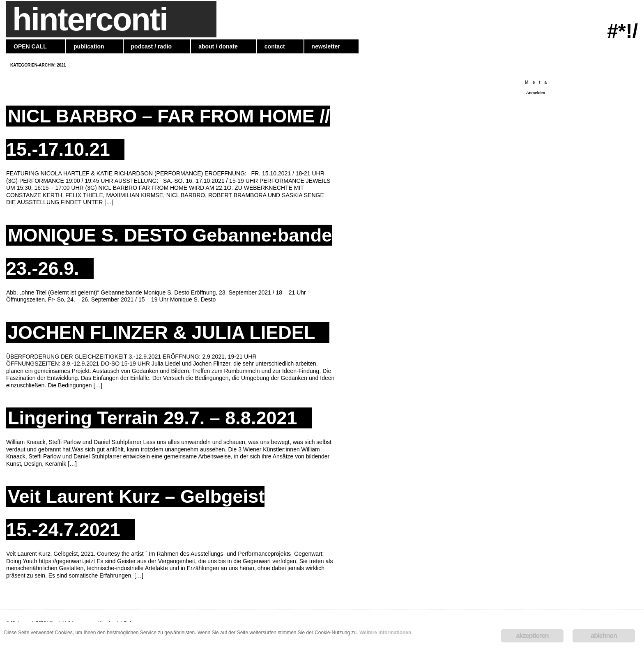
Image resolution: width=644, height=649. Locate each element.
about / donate (218, 46)
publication (89, 46)
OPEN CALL (30, 46)
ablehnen (604, 636)
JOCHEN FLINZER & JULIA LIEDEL (161, 333)
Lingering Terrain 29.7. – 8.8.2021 (153, 418)
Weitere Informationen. (386, 633)
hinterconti (90, 19)
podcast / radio (152, 46)
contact (275, 46)
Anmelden (536, 93)
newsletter (326, 46)
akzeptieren (532, 636)
